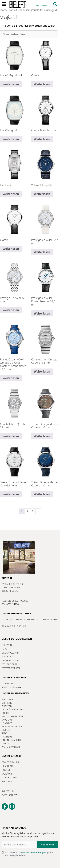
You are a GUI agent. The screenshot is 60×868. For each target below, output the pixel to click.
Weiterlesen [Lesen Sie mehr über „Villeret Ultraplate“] (42, 194)
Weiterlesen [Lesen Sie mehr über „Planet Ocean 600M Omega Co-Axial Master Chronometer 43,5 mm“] (11, 378)
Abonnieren (48, 844)
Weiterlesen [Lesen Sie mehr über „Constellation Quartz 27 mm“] (11, 436)
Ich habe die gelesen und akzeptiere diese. (30, 854)
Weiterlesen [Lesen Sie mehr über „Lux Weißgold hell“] (11, 84)
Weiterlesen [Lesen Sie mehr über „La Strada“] (11, 194)
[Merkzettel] (41, 4)
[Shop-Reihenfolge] (29, 34)
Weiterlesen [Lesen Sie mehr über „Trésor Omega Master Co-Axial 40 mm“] (42, 436)
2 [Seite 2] (27, 511)
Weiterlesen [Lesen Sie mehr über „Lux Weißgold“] (11, 139)
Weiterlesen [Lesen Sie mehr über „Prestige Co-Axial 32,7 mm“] (42, 252)
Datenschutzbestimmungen (32, 852)
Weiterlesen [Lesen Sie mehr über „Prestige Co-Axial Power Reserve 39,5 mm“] (42, 313)
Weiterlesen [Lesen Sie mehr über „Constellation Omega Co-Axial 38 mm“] (42, 371)
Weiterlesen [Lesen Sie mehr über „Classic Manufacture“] (42, 139)
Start (3, 10)
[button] (55, 4)
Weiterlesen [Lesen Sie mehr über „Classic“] (42, 84)
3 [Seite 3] (33, 511)
